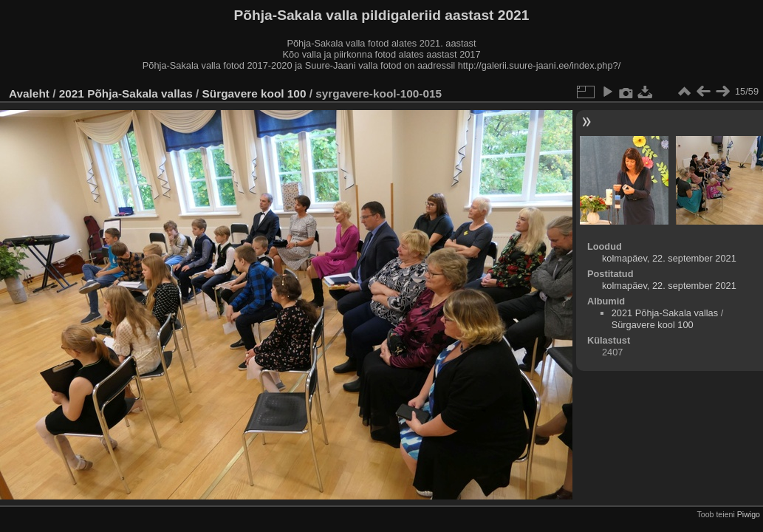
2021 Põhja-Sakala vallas (126, 93)
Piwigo (749, 514)
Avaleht (29, 93)
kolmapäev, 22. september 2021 (669, 258)
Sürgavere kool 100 (254, 93)
